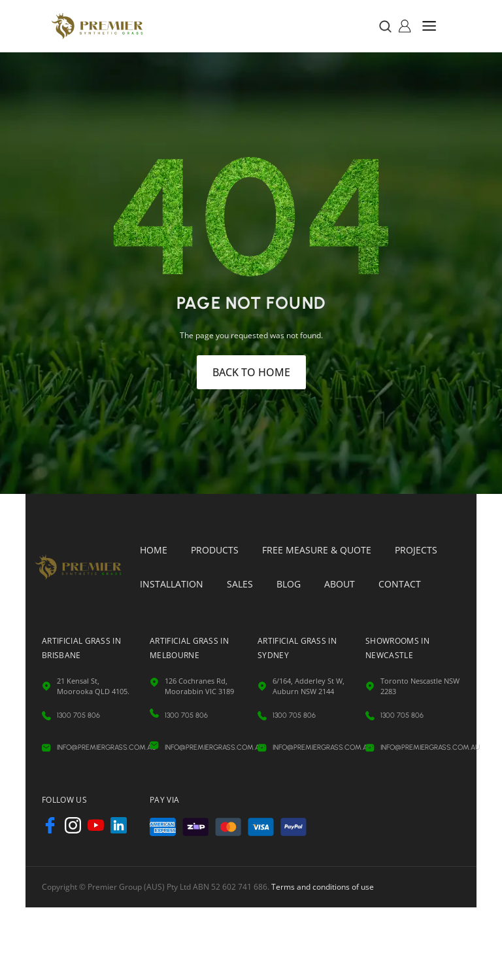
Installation (172, 584)
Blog (289, 584)
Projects (416, 550)
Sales (240, 584)
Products (215, 550)
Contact (400, 584)
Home (154, 550)
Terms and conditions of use (323, 887)
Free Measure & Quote (317, 550)
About (340, 584)
